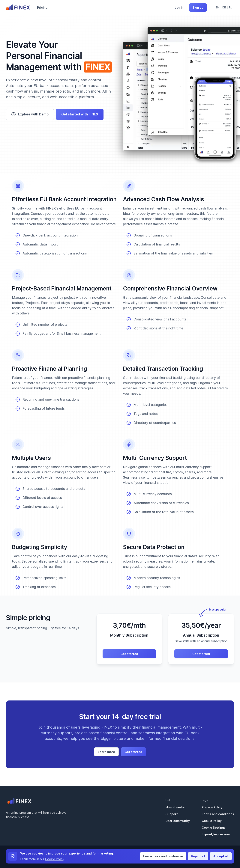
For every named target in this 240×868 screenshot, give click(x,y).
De (224, 7)
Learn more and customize (163, 856)
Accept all (221, 856)
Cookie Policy (212, 821)
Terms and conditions (218, 814)
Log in (179, 7)
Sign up (198, 7)
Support (172, 814)
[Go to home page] (18, 7)
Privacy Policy (212, 807)
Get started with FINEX (80, 114)
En (217, 7)
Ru (231, 7)
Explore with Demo (30, 114)
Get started (129, 654)
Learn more (106, 752)
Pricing (42, 7)
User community (178, 821)
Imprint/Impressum (216, 834)
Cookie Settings (214, 828)
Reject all (198, 856)
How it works (175, 807)
